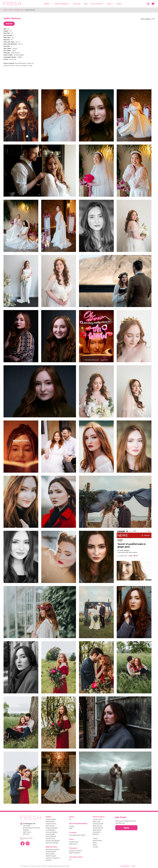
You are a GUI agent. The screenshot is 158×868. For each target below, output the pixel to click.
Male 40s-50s (97, 830)
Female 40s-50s (98, 828)
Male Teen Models (52, 843)
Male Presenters (75, 853)
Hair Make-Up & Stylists (77, 835)
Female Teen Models (53, 841)
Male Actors (73, 844)
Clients (95, 838)
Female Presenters (76, 851)
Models (48, 4)
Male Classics (50, 826)
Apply (126, 828)
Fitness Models (51, 836)
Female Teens (97, 819)
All (70, 819)
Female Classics (51, 824)
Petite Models (50, 834)
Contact (119, 4)
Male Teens (97, 822)
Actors (11, 10)
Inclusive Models (51, 832)
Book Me (9, 24)
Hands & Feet (50, 839)
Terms (133, 866)
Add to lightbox (148, 19)
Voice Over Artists (76, 857)
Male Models (50, 822)
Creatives (73, 832)
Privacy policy (125, 866)
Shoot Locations (97, 4)
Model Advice (97, 841)
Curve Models (50, 830)
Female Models (51, 819)
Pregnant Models (52, 828)
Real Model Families (53, 850)
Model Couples (51, 856)
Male (71, 828)
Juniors (72, 817)
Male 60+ (96, 834)
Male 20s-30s (97, 826)
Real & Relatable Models (78, 824)
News (95, 843)
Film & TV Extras (99, 817)
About (110, 4)
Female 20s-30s (98, 824)
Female (72, 826)
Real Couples (50, 854)
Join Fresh (77, 4)
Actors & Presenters (62, 4)
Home (5, 10)
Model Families (51, 847)
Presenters (73, 848)
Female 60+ (97, 832)
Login (86, 4)
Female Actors (19, 10)
